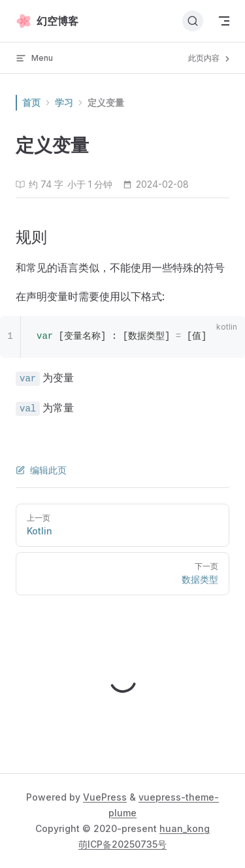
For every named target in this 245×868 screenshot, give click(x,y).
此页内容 (210, 58)
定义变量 (106, 102)
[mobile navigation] (224, 21)
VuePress (105, 797)
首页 (31, 102)
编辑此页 (41, 470)
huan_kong (185, 828)
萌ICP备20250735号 (122, 844)
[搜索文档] (193, 21)
